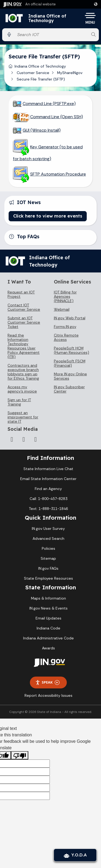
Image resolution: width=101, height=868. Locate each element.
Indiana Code (48, 628)
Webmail (62, 309)
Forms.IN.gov (65, 327)
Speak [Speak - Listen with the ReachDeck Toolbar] (47, 682)
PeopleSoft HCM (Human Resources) (72, 350)
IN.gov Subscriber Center (69, 389)
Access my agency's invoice (22, 389)
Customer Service (33, 73)
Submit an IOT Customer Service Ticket (24, 322)
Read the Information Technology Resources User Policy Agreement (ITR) (24, 346)
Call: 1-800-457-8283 (48, 499)
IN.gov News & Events (48, 608)
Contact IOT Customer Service (24, 307)
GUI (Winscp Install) (42, 130)
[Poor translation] (20, 755)
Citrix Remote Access (66, 337)
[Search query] (51, 35)
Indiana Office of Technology (47, 18)
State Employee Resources (48, 578)
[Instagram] (12, 439)
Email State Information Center (48, 479)
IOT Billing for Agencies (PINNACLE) (65, 296)
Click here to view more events (48, 216)
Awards (48, 648)
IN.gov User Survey (48, 528)
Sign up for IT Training (19, 402)
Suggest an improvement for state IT (23, 417)
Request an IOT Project (21, 294)
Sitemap (48, 558)
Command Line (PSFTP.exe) (49, 104)
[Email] (36, 439)
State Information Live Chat (48, 469)
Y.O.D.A (75, 855)
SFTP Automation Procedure (58, 174)
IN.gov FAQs (48, 568)
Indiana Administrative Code (48, 638)
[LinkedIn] (24, 439)
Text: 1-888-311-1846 (48, 509)
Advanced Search (48, 538)
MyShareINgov (70, 73)
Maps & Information (48, 598)
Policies (48, 548)
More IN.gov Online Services (70, 376)
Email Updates (48, 618)
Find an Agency (48, 489)
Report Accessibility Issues (48, 695)
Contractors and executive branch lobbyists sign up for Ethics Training (23, 372)
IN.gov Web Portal (70, 318)
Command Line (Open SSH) (57, 117)
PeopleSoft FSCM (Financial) (70, 363)
